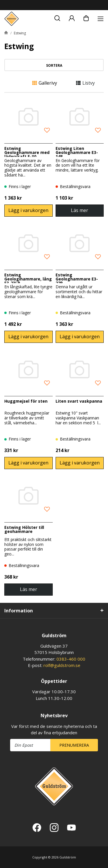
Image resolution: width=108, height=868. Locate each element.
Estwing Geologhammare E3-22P (77, 279)
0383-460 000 (71, 659)
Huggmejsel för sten (26, 401)
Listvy (85, 83)
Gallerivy (45, 83)
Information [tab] (19, 611)
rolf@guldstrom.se (62, 665)
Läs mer (79, 210)
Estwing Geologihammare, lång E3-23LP (28, 279)
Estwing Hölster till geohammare (24, 529)
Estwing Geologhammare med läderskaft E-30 (27, 152)
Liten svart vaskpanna (79, 401)
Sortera (54, 65)
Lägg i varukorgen (28, 210)
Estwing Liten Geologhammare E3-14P (77, 152)
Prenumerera (74, 745)
